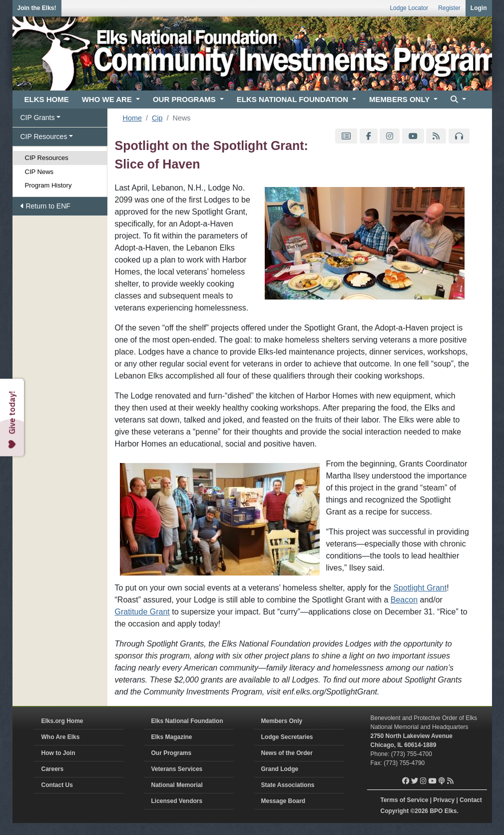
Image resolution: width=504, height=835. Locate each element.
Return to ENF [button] (45, 206)
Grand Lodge (280, 769)
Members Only (282, 721)
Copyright (395, 811)
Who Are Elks (61, 737)
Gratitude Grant (142, 612)
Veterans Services (177, 769)
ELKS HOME (47, 99)
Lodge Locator (409, 8)
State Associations (288, 785)
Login (479, 8)
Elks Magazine (172, 737)
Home (132, 118)
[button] (457, 100)
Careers (53, 769)
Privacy (444, 800)
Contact (471, 800)
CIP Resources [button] (44, 136)
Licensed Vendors (177, 801)
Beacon (404, 600)
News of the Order (287, 753)
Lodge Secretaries (287, 737)
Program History (48, 185)
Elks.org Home (62, 721)
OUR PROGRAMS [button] (185, 99)
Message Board (283, 801)
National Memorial (177, 785)
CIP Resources (47, 158)
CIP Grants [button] (38, 117)
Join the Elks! (37, 8)
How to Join (58, 753)
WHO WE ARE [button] (108, 99)
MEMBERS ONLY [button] (400, 99)
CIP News (39, 172)
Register (449, 8)
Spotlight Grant (420, 588)
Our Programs (172, 753)
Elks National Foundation (187, 721)
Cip (157, 118)
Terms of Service (405, 800)
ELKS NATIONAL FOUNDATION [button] (294, 99)
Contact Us (57, 785)
